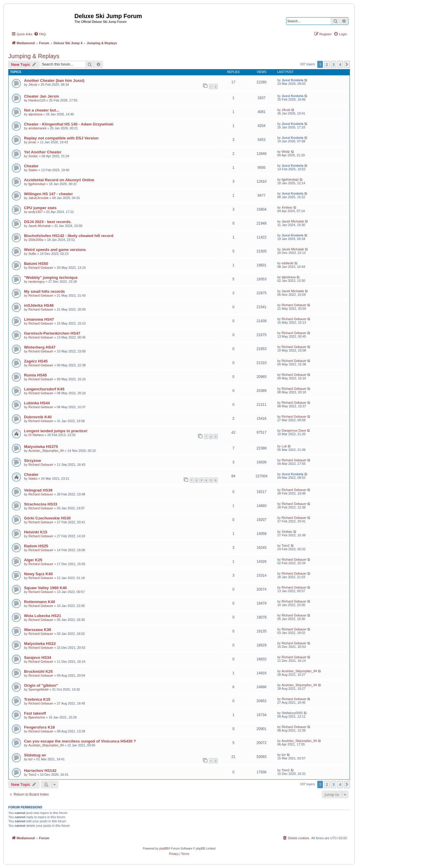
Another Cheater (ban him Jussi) (54, 81)
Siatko (33, 170)
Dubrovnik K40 (38, 417)
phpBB (164, 849)
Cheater (31, 166)
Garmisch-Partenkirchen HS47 (52, 333)
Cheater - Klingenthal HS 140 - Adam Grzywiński (69, 124)
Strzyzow (32, 461)
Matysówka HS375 (41, 447)
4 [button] (340, 64)
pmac (32, 142)
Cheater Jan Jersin (42, 96)
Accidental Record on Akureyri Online (59, 180)
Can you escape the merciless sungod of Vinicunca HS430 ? (80, 741)
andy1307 (36, 212)
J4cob (33, 85)
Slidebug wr (35, 755)
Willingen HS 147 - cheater (48, 194)
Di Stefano (36, 435)
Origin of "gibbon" (41, 685)
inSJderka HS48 (39, 305)
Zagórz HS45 (36, 361)
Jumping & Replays (34, 56)
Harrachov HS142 (40, 771)
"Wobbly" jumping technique (51, 278)
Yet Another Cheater (43, 152)
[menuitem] (40, 34)
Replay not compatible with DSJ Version (61, 138)
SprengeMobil (39, 689)
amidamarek (38, 128)
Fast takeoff (35, 713)
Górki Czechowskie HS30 (47, 518)
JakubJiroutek (39, 198)
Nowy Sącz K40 (38, 574)
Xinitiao (287, 207)
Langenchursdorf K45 (44, 389)
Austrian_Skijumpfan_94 (46, 451)
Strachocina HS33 (41, 504)
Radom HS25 (36, 546)
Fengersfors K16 (39, 727)
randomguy (37, 282)
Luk (284, 446)
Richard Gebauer (41, 268)
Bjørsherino (37, 717)
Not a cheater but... (42, 110)
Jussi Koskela (293, 80)
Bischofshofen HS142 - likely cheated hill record (69, 236)
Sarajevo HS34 (38, 658)
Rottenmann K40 (40, 602)
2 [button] (327, 64)
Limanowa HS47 (39, 319)
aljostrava (35, 114)
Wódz (286, 152)
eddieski (288, 263)
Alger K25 (33, 560)
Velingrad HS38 (38, 490)
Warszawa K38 (38, 630)
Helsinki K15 (36, 532)
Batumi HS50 (36, 264)
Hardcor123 (37, 100)
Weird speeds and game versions (55, 250)
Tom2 (286, 546)
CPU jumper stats (40, 208)
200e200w (36, 240)
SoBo (32, 254)
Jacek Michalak (40, 226)
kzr (31, 759)
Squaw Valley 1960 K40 (45, 588)
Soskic (33, 156)
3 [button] (333, 64)
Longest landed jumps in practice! (56, 431)
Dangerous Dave (294, 430)
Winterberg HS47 (40, 347)
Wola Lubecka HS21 (43, 616)
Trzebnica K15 (37, 699)
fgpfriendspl (37, 184)
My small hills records (44, 291)
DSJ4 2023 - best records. (48, 222)
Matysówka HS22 (40, 644)
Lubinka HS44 (37, 403)
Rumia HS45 (35, 375)
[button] (347, 64)
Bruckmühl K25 (38, 671)
